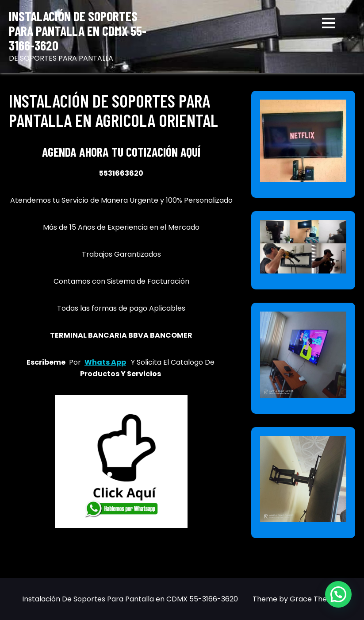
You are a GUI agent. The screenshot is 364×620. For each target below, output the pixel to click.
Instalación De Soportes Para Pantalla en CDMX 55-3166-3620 (78, 31)
